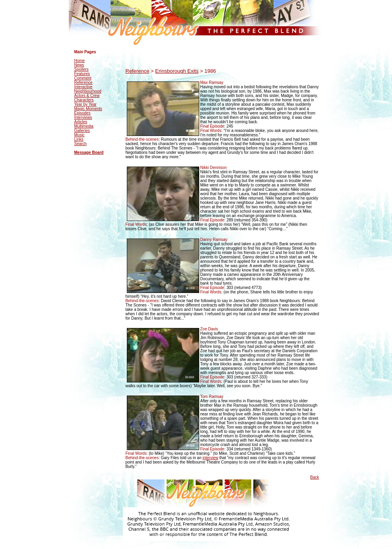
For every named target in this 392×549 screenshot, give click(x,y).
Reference (83, 82)
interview (211, 458)
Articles (81, 122)
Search (81, 144)
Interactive (83, 87)
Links (79, 139)
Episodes (82, 113)
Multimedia (84, 126)
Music (80, 135)
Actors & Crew (87, 96)
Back (314, 477)
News (79, 65)
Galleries (82, 131)
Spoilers (82, 69)
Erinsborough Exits (177, 71)
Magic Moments (88, 109)
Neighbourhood (88, 91)
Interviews (83, 117)
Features (82, 74)
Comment (83, 78)
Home (80, 61)
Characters (84, 100)
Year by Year (85, 104)
